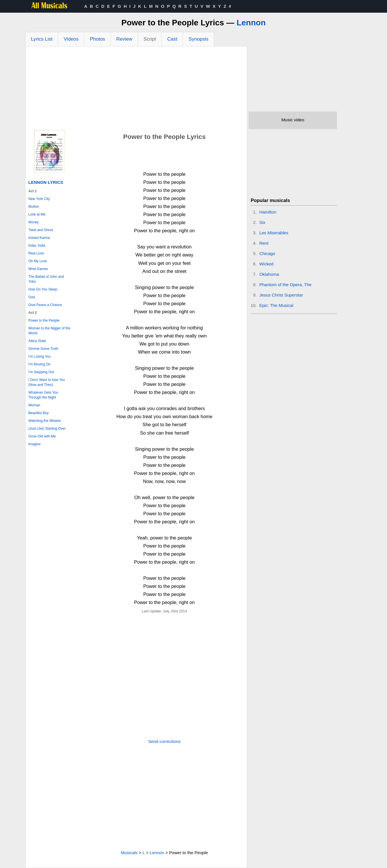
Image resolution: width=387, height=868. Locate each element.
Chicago (267, 253)
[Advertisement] (136, 90)
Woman (34, 405)
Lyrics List (42, 39)
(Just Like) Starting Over (47, 429)
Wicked (266, 264)
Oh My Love (38, 261)
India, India (37, 246)
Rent (264, 243)
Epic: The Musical (276, 305)
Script (150, 39)
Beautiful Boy (39, 413)
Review (124, 39)
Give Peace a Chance (45, 305)
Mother (34, 207)
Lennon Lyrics (46, 182)
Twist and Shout (41, 230)
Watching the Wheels (45, 421)
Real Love (36, 253)
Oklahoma (269, 274)
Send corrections (164, 741)
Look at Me (37, 214)
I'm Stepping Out (41, 372)
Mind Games (38, 269)
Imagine (35, 444)
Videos (71, 39)
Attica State (37, 341)
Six (262, 222)
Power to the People (44, 320)
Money (34, 222)
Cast (172, 39)
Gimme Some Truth (43, 349)
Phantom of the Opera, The (285, 285)
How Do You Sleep (43, 289)
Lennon (251, 23)
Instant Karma (39, 238)
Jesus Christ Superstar (281, 295)
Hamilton (268, 212)
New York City (39, 199)
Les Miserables (274, 233)
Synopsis (198, 39)
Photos (97, 39)
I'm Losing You (40, 356)
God (32, 297)
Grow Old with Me (42, 436)
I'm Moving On (40, 364)
